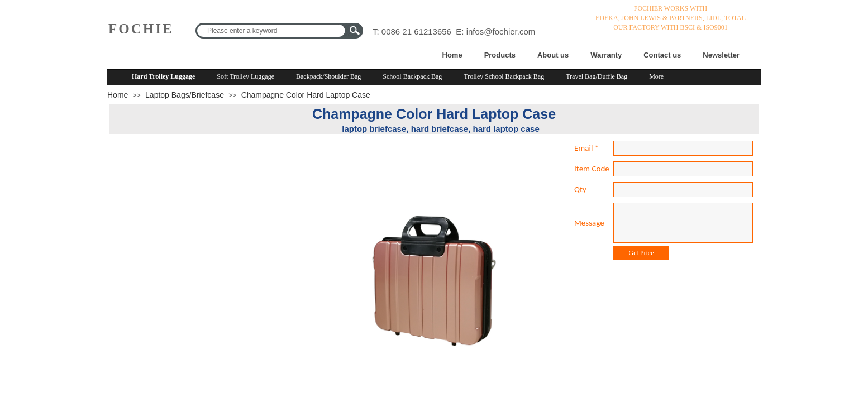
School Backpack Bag (412, 76)
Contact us (662, 55)
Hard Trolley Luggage (163, 76)
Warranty (606, 55)
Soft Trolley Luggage (245, 76)
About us (553, 55)
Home (452, 55)
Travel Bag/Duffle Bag (597, 76)
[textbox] (272, 31)
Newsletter (721, 55)
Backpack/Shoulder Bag (328, 76)
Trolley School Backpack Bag (504, 76)
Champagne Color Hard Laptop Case (306, 95)
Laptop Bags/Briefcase (185, 95)
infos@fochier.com (501, 32)
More (656, 76)
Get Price (642, 253)
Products (500, 55)
